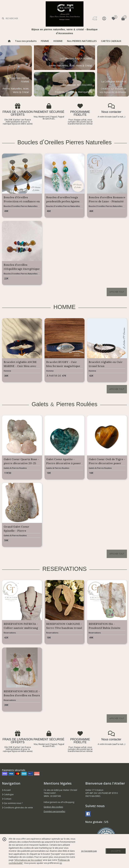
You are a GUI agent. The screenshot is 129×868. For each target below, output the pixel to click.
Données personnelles (54, 811)
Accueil (6, 790)
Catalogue (8, 794)
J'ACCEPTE (116, 851)
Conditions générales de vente (17, 808)
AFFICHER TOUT (117, 292)
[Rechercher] (3, 18)
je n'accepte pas (89, 851)
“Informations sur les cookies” (28, 860)
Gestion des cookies (53, 807)
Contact (7, 799)
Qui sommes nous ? (12, 803)
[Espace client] (104, 18)
